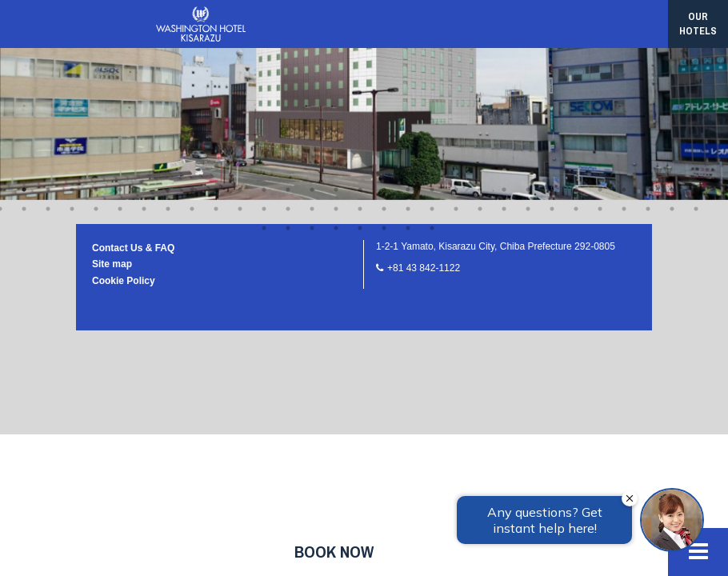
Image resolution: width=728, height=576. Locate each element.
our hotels (698, 24)
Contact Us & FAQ (133, 49)
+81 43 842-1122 (424, 69)
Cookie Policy (124, 82)
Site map (112, 65)
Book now (334, 552)
